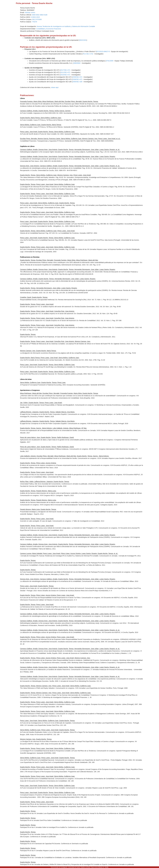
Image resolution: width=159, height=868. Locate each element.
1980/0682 (77, 63)
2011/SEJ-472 (65, 72)
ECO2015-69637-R (103, 52)
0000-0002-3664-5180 (40, 15)
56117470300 (37, 19)
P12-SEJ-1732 (88, 54)
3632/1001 (83, 40)
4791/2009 (110, 61)
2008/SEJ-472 (77, 79)
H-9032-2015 (35, 17)
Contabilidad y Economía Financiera (49, 29)
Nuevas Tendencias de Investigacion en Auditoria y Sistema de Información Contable (66, 26)
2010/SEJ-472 (65, 75)
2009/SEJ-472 (77, 77)
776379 (34, 22)
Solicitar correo (30, 12)
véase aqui (55, 87)
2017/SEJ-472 (65, 70)
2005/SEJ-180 (77, 82)
